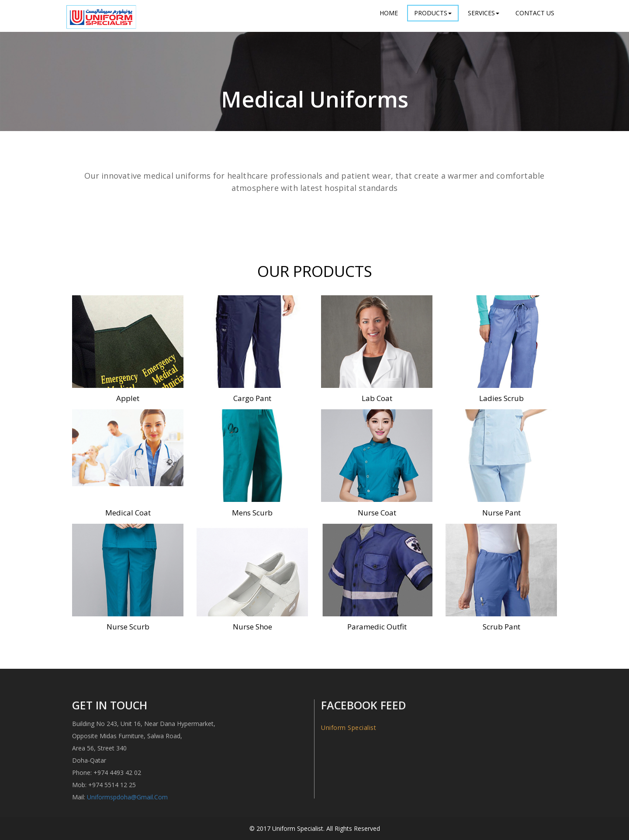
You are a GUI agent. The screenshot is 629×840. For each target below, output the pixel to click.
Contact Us (535, 13)
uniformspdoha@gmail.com (127, 797)
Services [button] (484, 13)
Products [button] (433, 13)
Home (389, 13)
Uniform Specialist (349, 728)
